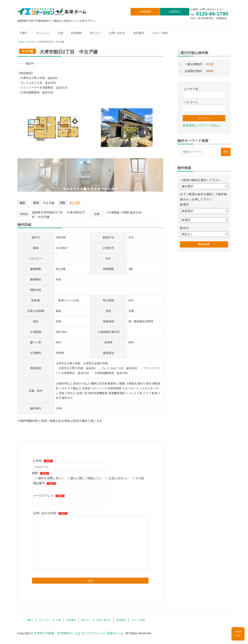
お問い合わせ (117, 33)
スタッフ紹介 (160, 33)
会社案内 (139, 33)
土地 (60, 33)
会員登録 (145, 12)
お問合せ (175, 12)
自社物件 (76, 33)
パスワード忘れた (208, 125)
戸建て (24, 33)
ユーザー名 (191, 89)
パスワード (191, 102)
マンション (43, 33)
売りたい (95, 33)
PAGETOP (238, 634)
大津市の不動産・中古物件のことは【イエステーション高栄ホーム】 (79, 633)
